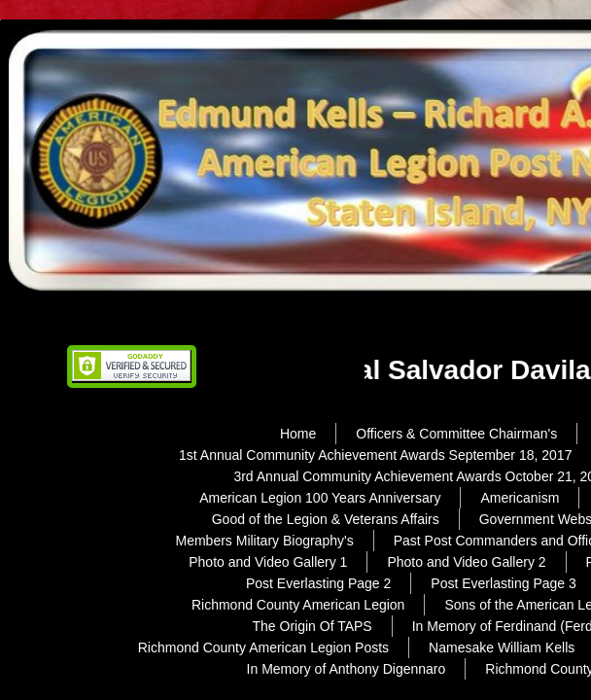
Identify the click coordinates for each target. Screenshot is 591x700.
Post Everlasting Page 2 (318, 583)
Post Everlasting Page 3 (503, 583)
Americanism (520, 498)
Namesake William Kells (502, 647)
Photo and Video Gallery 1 (268, 562)
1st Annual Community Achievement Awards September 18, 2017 (375, 455)
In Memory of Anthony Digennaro (347, 669)
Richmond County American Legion (298, 605)
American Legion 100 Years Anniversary (320, 498)
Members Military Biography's (264, 541)
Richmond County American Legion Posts (263, 647)
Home (298, 434)
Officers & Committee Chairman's (456, 434)
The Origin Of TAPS (313, 626)
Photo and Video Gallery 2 (466, 562)
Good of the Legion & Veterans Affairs (326, 519)
